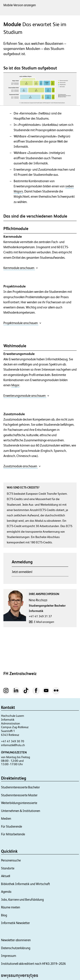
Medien (6, 818)
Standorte (8, 868)
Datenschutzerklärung (16, 948)
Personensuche (11, 860)
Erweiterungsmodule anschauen (26, 396)
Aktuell (6, 876)
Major (15, 385)
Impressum (9, 956)
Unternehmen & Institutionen (21, 811)
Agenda (6, 892)
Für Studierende (12, 826)
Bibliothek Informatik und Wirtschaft (25, 884)
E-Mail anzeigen (44, 622)
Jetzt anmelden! (22, 572)
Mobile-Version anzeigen (20, 5)
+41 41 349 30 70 (13, 741)
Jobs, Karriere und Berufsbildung (22, 900)
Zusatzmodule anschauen (22, 466)
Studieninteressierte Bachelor (20, 787)
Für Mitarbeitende (13, 834)
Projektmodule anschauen (22, 323)
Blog (4, 915)
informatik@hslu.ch (13, 745)
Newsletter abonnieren (16, 940)
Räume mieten (11, 907)
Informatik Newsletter (15, 923)
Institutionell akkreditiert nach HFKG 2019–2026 (33, 964)
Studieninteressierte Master (19, 795)
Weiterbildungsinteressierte (19, 803)
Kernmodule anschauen (21, 268)
